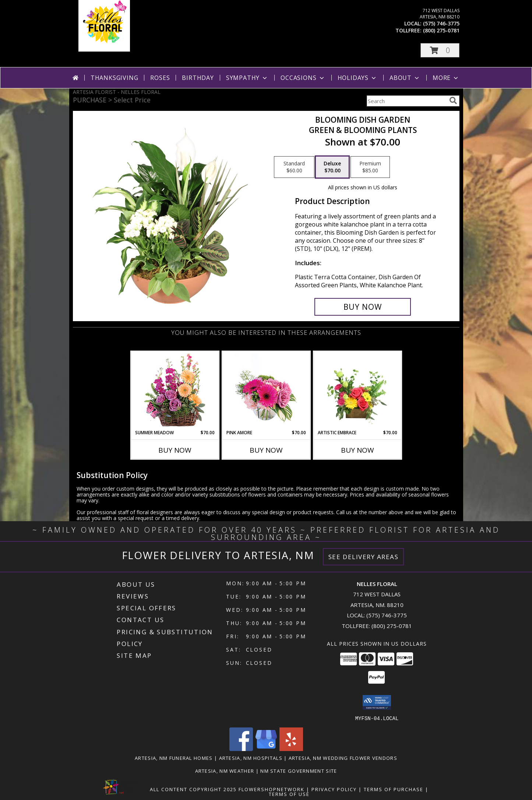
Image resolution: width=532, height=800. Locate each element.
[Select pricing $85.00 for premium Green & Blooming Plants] (370, 167)
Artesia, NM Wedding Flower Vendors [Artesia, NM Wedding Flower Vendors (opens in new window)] (343, 758)
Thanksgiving (114, 78)
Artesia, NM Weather (225, 771)
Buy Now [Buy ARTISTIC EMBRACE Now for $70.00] (357, 450)
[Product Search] (406, 101)
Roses (160, 78)
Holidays (357, 78)
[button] (440, 50)
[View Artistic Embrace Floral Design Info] (357, 390)
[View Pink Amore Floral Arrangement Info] (266, 391)
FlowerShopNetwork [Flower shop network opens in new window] (272, 789)
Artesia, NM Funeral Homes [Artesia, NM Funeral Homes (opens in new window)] (174, 758)
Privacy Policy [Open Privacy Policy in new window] (334, 789)
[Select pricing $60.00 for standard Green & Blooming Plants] (294, 167)
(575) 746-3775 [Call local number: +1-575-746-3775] (441, 23)
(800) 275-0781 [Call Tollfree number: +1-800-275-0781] (392, 626)
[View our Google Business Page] (266, 749)
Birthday (198, 78)
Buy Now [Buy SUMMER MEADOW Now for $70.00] (175, 450)
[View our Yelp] (291, 749)
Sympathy (247, 78)
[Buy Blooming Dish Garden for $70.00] (363, 307)
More (446, 78)
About (405, 78)
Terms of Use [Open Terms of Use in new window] (289, 794)
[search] (453, 101)
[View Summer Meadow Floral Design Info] (175, 391)
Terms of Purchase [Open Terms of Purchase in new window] (394, 789)
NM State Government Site (299, 771)
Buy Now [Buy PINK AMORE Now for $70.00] (266, 450)
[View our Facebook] (241, 749)
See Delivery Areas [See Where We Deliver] (364, 557)
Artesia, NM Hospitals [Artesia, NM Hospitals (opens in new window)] (251, 758)
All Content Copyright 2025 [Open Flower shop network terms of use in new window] (193, 789)
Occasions (303, 78)
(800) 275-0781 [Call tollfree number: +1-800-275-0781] (441, 30)
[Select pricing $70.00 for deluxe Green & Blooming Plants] (332, 167)
